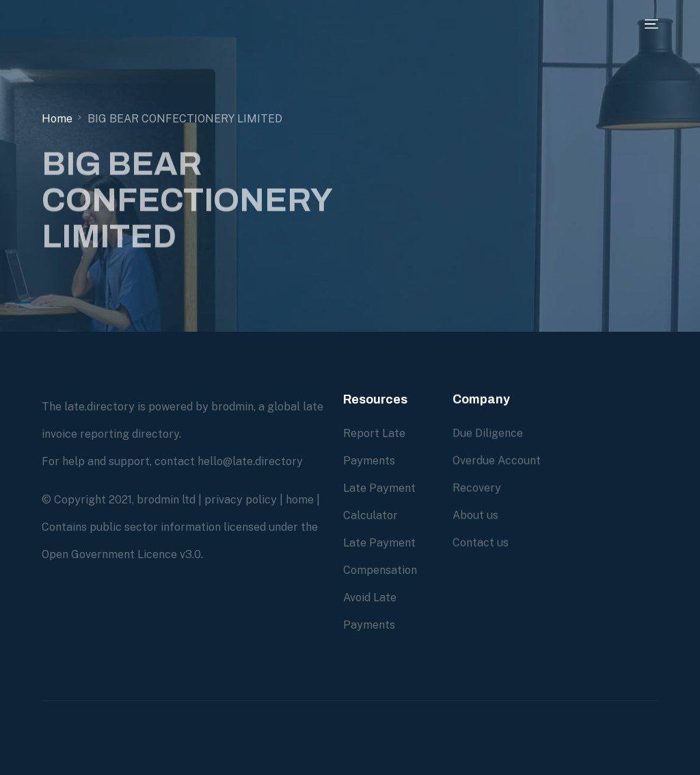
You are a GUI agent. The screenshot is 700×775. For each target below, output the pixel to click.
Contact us (481, 543)
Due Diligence (488, 434)
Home (57, 119)
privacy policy (241, 500)
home (300, 500)
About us (475, 516)
